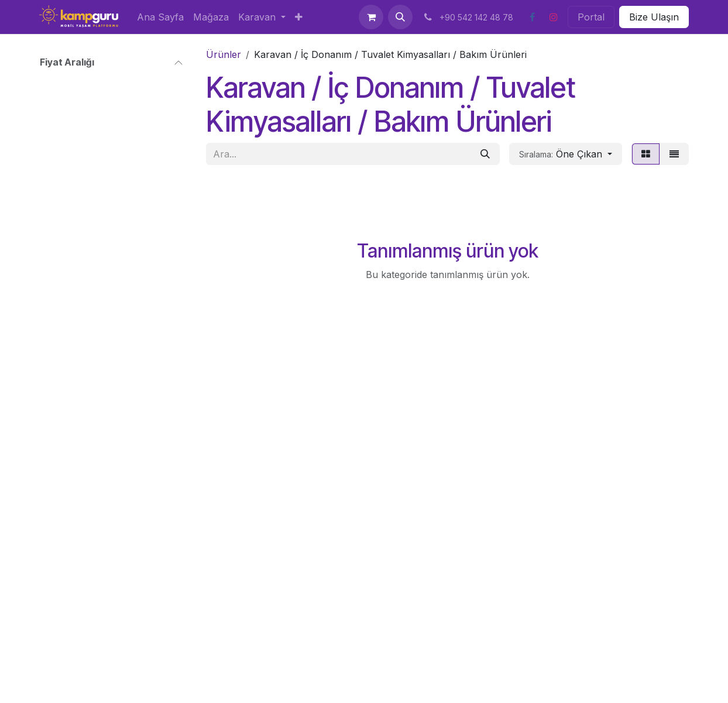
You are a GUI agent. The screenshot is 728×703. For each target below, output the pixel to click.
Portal (591, 17)
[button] (400, 17)
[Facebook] (532, 17)
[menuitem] (160, 17)
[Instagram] (554, 17)
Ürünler (224, 54)
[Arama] (485, 154)
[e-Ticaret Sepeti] (371, 17)
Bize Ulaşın (654, 17)
